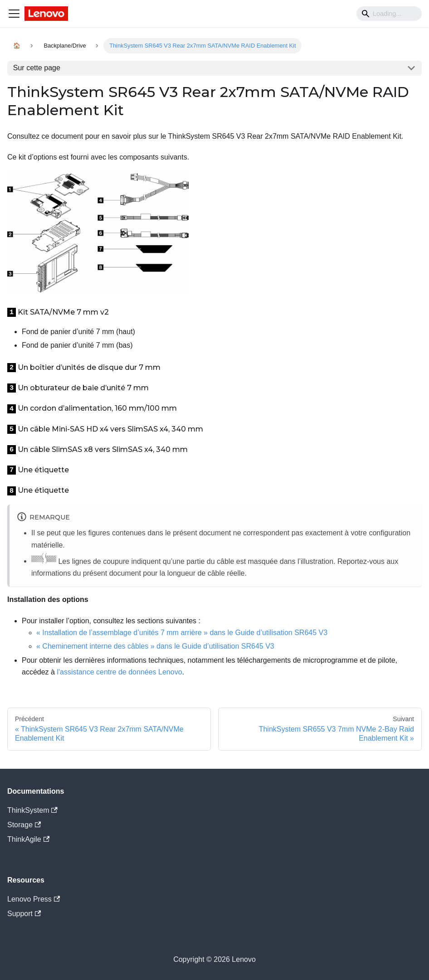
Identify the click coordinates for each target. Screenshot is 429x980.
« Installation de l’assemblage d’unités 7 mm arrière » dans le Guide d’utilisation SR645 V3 (182, 633)
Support (24, 914)
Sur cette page (37, 68)
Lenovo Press (34, 899)
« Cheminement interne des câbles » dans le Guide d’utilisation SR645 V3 (155, 646)
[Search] (389, 14)
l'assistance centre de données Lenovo (119, 672)
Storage (24, 825)
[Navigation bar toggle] (14, 14)
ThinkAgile (28, 839)
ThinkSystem (32, 810)
